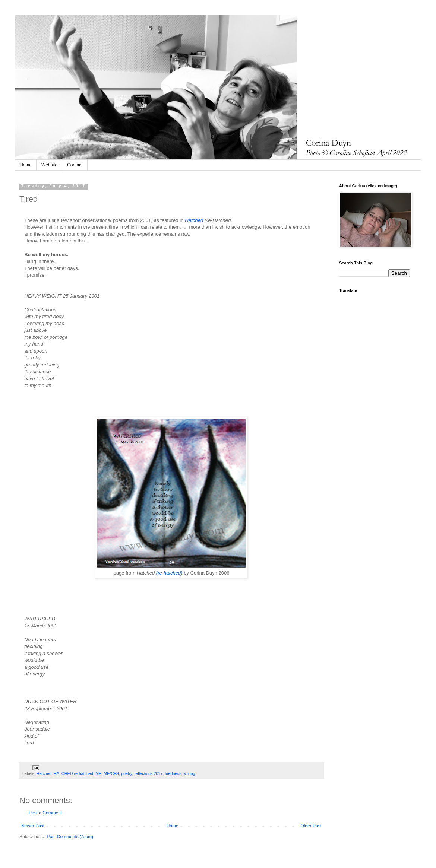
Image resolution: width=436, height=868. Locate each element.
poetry (127, 773)
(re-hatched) (169, 573)
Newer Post (33, 826)
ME (98, 773)
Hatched (194, 220)
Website (49, 165)
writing (189, 773)
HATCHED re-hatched (73, 773)
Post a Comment (45, 813)
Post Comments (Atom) (70, 837)
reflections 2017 (148, 773)
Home (26, 165)
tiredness (173, 773)
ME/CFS (111, 773)
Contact (75, 165)
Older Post (311, 826)
